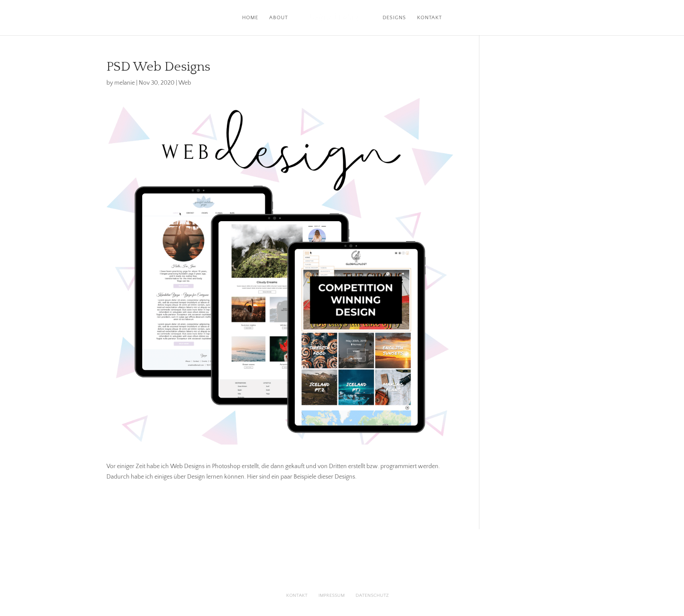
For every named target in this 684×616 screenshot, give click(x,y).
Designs (394, 18)
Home (250, 18)
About (279, 18)
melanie (125, 83)
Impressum (332, 595)
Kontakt (429, 18)
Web (185, 83)
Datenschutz (372, 595)
